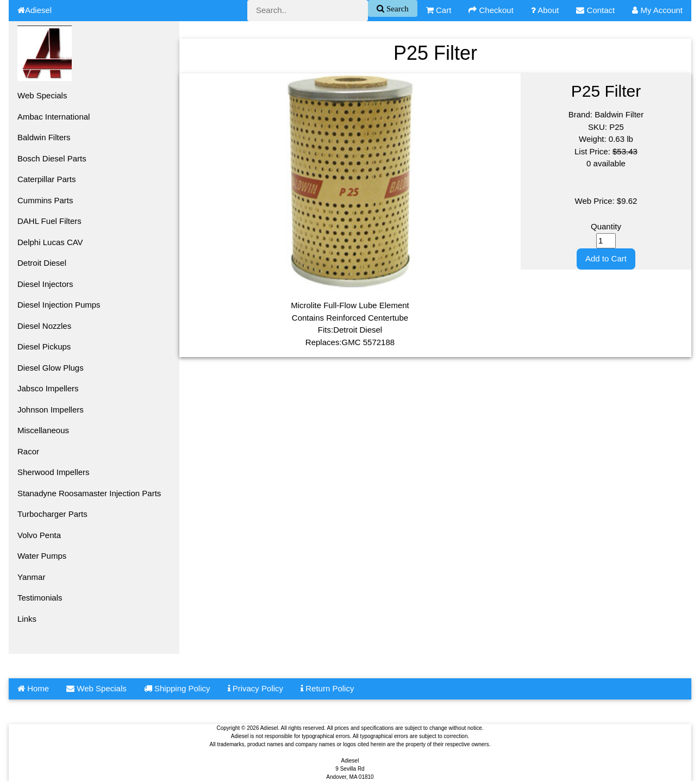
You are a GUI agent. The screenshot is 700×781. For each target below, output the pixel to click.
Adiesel (35, 10)
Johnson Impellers (51, 410)
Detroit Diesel (42, 263)
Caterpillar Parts (47, 179)
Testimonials (40, 598)
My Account (657, 10)
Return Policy (327, 688)
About (545, 10)
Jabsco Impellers (48, 388)
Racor (28, 451)
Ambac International (54, 117)
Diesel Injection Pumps (59, 305)
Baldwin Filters (44, 137)
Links (27, 619)
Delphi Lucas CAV (50, 242)
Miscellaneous (43, 430)
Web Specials (42, 95)
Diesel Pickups (44, 346)
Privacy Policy (256, 688)
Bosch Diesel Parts (52, 158)
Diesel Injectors (45, 284)
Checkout (491, 10)
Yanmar (31, 577)
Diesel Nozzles (44, 326)
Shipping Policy (177, 688)
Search (396, 8)
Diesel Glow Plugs (51, 368)
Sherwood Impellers (54, 472)
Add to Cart (606, 258)
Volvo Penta (39, 535)
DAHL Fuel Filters (49, 221)
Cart (439, 10)
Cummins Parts (45, 200)
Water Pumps (42, 556)
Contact (595, 10)
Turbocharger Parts (52, 514)
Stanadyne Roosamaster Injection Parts (89, 493)
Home (33, 688)
